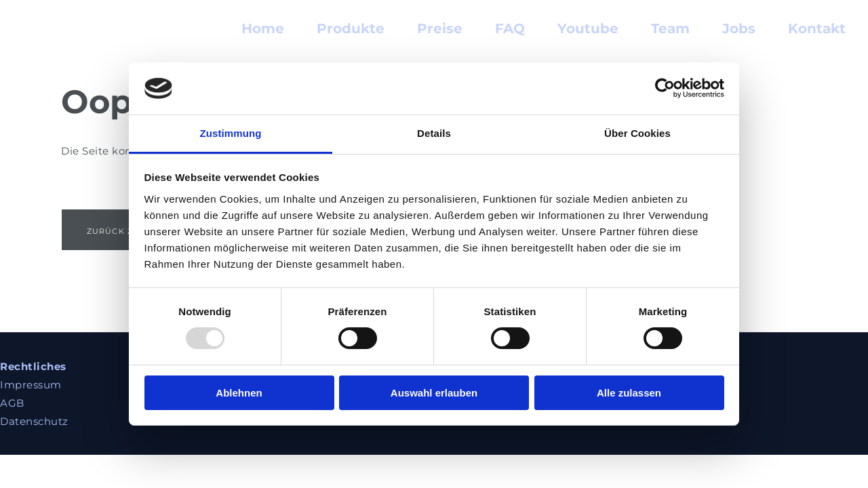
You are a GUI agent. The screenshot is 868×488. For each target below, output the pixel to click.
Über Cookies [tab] (637, 133)
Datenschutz (34, 421)
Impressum (31, 385)
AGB (12, 403)
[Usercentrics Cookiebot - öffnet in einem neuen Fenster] (665, 88)
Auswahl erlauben (434, 393)
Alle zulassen (629, 393)
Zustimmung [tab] (231, 133)
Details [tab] (434, 133)
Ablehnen (239, 393)
